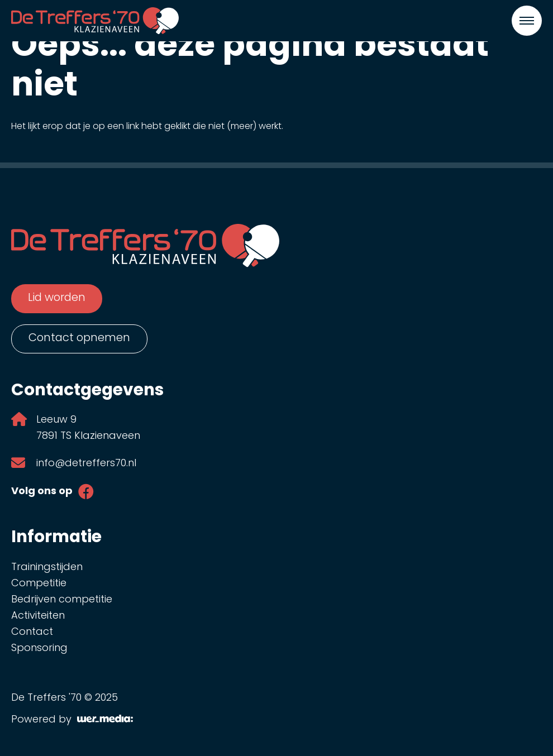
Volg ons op (42, 492)
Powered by (72, 720)
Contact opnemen (79, 338)
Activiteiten (38, 616)
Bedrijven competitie (62, 600)
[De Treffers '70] (95, 21)
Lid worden (57, 298)
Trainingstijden (47, 568)
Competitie (39, 584)
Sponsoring (39, 649)
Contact (32, 632)
